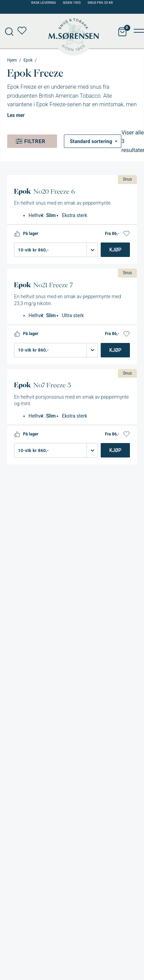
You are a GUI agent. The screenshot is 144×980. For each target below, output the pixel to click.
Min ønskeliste (24, 31)
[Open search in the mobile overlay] (7, 31)
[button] (126, 234)
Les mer (16, 115)
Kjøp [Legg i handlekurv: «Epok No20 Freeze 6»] (115, 250)
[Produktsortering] (93, 141)
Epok (28, 60)
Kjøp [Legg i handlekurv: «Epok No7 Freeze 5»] (115, 450)
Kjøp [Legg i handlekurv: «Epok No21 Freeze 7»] (115, 350)
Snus (127, 179)
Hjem (12, 60)
